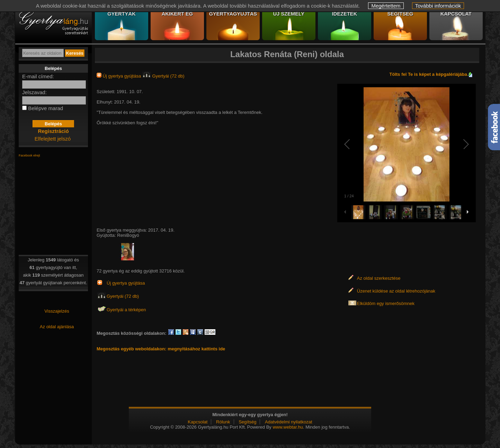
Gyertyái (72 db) (163, 76)
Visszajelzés (57, 311)
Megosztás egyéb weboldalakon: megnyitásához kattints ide (161, 349)
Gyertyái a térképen (126, 310)
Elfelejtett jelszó (53, 139)
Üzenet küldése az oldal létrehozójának (396, 291)
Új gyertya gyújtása (119, 76)
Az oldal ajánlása (57, 327)
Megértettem (386, 6)
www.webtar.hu (288, 427)
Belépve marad (46, 108)
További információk (438, 6)
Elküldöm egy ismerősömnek (386, 303)
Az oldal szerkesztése (379, 278)
